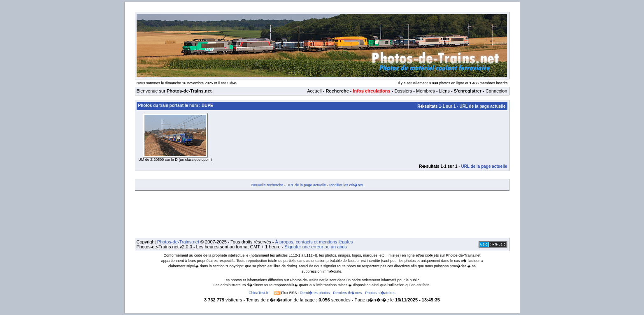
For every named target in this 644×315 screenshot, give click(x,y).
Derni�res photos (315, 293)
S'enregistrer (468, 91)
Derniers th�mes (347, 293)
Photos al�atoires (380, 293)
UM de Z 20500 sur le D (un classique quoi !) (175, 160)
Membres (425, 91)
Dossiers (403, 91)
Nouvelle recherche (267, 185)
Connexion (496, 91)
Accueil (314, 91)
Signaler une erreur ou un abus (316, 247)
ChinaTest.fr (258, 293)
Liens (444, 91)
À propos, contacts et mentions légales (314, 242)
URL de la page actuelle (482, 106)
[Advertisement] (322, 214)
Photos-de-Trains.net (178, 242)
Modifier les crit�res (346, 185)
